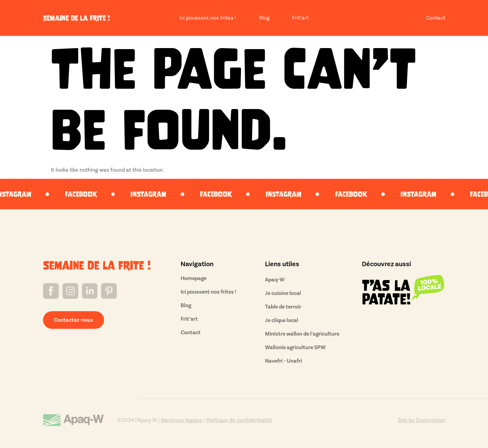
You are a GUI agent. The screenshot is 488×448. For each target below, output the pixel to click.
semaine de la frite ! (76, 18)
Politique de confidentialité (239, 420)
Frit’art (300, 18)
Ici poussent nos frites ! (208, 18)
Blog (264, 18)
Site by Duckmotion (422, 420)
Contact (436, 18)
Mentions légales (182, 420)
